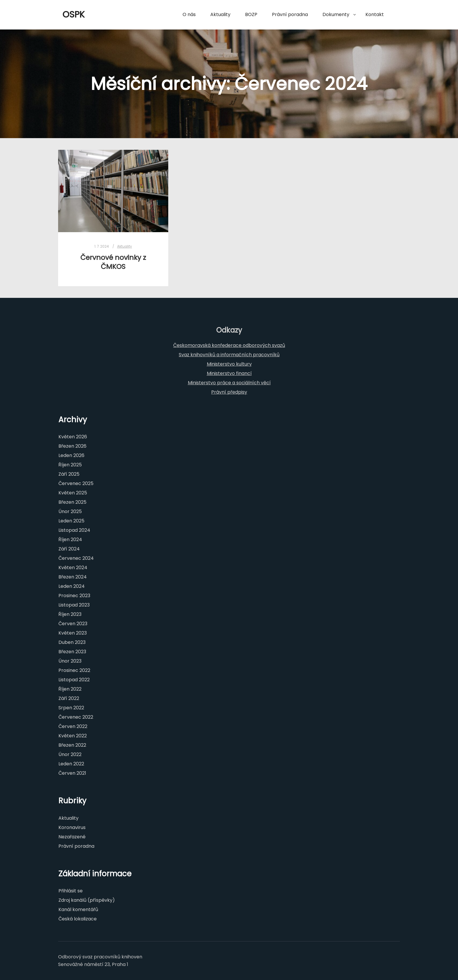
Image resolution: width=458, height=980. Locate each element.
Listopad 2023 (74, 605)
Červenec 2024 (76, 558)
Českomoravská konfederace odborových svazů (229, 345)
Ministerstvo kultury (229, 364)
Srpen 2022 (71, 708)
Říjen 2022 (70, 689)
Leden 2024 (72, 586)
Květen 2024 (73, 568)
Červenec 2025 (76, 483)
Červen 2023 (73, 624)
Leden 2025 (71, 521)
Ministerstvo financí (229, 373)
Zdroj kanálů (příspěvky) (87, 900)
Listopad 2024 (74, 530)
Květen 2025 (73, 493)
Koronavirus (72, 827)
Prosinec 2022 (74, 670)
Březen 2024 (73, 577)
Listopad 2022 (74, 680)
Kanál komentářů (78, 909)
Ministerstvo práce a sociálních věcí (229, 383)
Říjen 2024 (70, 539)
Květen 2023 (73, 633)
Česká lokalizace (78, 919)
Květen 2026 (73, 437)
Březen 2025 (72, 502)
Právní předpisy (229, 392)
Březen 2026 (72, 446)
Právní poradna (76, 846)
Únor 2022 (70, 754)
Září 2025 (69, 474)
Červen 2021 (72, 773)
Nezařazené (72, 837)
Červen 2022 (73, 726)
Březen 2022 (72, 745)
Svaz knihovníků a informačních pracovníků (229, 355)
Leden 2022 (71, 764)
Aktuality (125, 246)
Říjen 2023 (70, 614)
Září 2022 (69, 698)
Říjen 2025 (70, 465)
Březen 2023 (72, 652)
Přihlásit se (71, 891)
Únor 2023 (70, 661)
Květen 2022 (73, 736)
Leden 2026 (71, 455)
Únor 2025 (70, 511)
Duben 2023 (72, 642)
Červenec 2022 (76, 717)
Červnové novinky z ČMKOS (113, 262)
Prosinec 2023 (74, 596)
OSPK (74, 15)
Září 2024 (69, 549)
